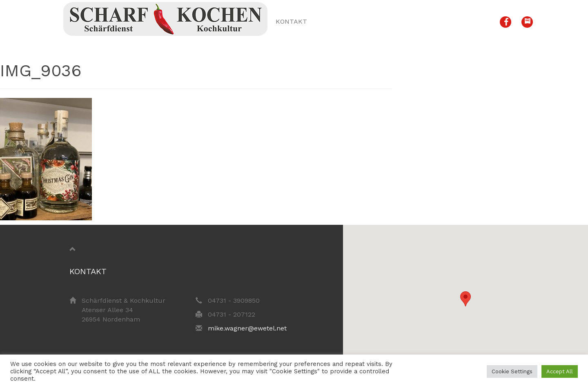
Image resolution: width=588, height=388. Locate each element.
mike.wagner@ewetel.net (247, 328)
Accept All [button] (560, 371)
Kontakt (291, 21)
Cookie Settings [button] (512, 371)
